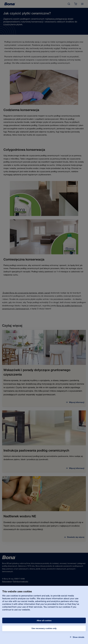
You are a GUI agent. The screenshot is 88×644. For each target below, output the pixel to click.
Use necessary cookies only (44, 628)
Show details (78, 637)
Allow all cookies (44, 620)
